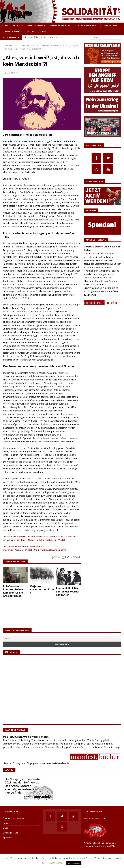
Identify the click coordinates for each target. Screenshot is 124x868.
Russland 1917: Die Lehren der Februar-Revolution (68, 592)
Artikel (17, 26)
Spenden (7, 838)
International (111, 26)
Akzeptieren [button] (74, 863)
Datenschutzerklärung (13, 818)
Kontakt (7, 823)
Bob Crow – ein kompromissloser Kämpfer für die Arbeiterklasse (14, 591)
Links (43, 32)
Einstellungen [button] (56, 863)
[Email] (62, 639)
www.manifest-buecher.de (54, 763)
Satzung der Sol (10, 833)
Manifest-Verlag (36, 26)
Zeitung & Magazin (86, 26)
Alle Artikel (28, 46)
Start (5, 26)
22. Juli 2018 (12, 73)
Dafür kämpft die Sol (61, 26)
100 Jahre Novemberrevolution (42, 590)
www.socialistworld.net (94, 818)
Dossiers (31, 32)
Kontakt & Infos (11, 32)
